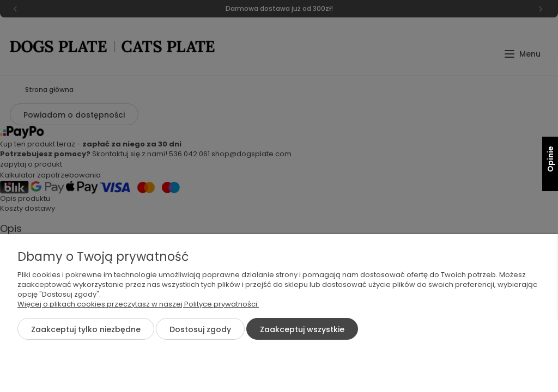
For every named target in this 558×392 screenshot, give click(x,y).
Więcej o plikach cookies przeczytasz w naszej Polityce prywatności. (138, 304)
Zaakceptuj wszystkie (302, 329)
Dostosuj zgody (200, 329)
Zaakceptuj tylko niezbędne (86, 329)
